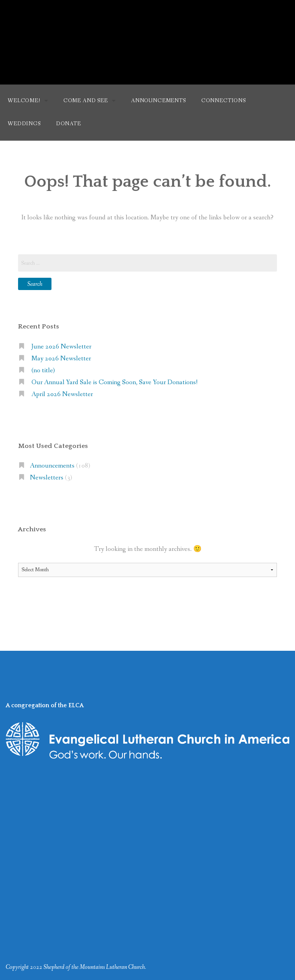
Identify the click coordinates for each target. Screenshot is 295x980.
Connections (224, 101)
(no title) (43, 371)
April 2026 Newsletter (62, 394)
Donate (69, 124)
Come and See (86, 101)
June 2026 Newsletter (61, 347)
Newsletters (47, 478)
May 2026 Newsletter (61, 359)
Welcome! (24, 101)
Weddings (24, 124)
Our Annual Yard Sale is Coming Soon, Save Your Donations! (114, 382)
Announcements (158, 101)
